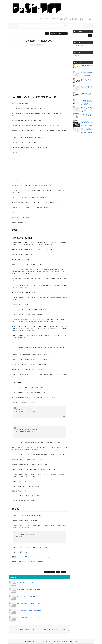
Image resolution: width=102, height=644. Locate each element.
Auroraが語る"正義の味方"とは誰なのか (25, 582)
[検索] (83, 35)
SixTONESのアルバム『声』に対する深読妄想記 (31, 562)
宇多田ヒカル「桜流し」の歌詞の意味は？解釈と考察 (86, 87)
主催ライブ (44, 26)
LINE (60, 33)
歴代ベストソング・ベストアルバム (29, 26)
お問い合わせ (76, 26)
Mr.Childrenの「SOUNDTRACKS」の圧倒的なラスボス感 (23, 630)
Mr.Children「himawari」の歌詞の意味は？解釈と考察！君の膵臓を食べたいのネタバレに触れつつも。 (86, 102)
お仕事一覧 (66, 26)
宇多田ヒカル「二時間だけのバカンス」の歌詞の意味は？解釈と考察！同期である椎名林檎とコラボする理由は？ (86, 130)
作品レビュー (39, 45)
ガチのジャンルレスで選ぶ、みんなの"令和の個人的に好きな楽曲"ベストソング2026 (86, 109)
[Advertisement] (40, 56)
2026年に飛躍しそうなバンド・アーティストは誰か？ (86, 94)
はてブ (65, 33)
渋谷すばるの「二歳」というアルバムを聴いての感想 (28, 597)
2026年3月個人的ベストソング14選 (86, 66)
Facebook (53, 33)
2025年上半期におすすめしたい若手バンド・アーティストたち (86, 116)
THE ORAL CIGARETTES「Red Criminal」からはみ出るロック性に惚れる (32, 618)
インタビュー (55, 26)
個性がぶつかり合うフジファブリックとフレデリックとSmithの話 (30, 604)
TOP (32, 641)
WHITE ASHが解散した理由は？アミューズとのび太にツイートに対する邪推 (86, 74)
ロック (13, 327)
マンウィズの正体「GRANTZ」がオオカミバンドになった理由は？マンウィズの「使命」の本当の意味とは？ (86, 123)
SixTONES (33, 45)
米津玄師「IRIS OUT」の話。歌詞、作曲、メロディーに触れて (86, 81)
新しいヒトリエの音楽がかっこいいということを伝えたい (56, 630)
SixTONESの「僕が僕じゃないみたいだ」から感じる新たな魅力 (30, 590)
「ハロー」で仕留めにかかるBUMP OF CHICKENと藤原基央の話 (30, 611)
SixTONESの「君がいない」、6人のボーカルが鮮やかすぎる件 (34, 557)
